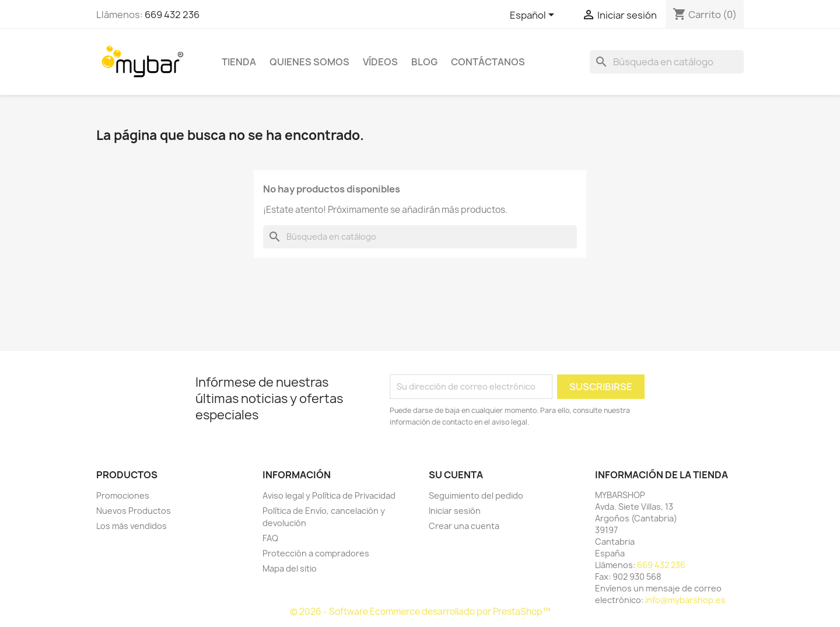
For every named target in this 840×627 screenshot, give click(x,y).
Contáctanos (488, 62)
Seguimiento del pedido (476, 495)
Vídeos (380, 62)
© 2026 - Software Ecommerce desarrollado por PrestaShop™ (420, 612)
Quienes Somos (309, 62)
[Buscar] (667, 62)
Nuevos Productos (134, 511)
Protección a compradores (316, 553)
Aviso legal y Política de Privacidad (329, 495)
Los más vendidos (132, 526)
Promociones (123, 495)
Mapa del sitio (290, 568)
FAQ (270, 538)
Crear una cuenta (464, 526)
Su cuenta (456, 475)
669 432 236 (172, 15)
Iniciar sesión (455, 511)
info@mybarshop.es (685, 600)
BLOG (424, 62)
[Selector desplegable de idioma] (534, 16)
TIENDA (239, 62)
